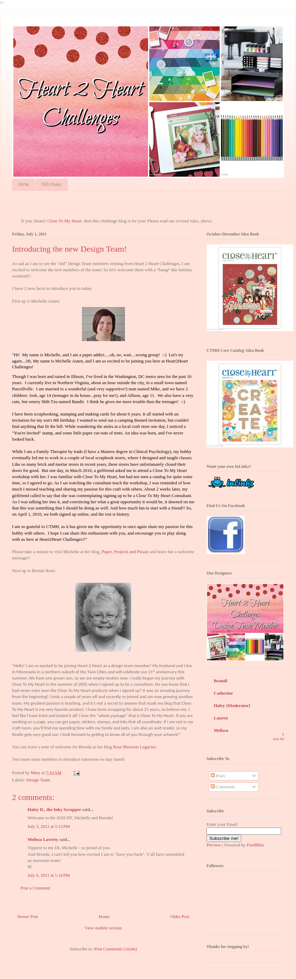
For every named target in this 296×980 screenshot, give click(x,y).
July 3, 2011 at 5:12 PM (49, 826)
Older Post (180, 916)
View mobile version (103, 928)
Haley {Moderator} (232, 705)
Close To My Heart (64, 221)
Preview (214, 845)
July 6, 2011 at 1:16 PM (49, 875)
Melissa (221, 730)
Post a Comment (35, 888)
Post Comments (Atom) (116, 949)
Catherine (223, 693)
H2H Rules (52, 185)
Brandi (220, 681)
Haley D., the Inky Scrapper (54, 809)
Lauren (221, 718)
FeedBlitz (256, 845)
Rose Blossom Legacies (134, 747)
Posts (218, 776)
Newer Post (28, 916)
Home (24, 185)
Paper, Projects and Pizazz (125, 552)
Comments (223, 787)
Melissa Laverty (43, 839)
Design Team (38, 780)
